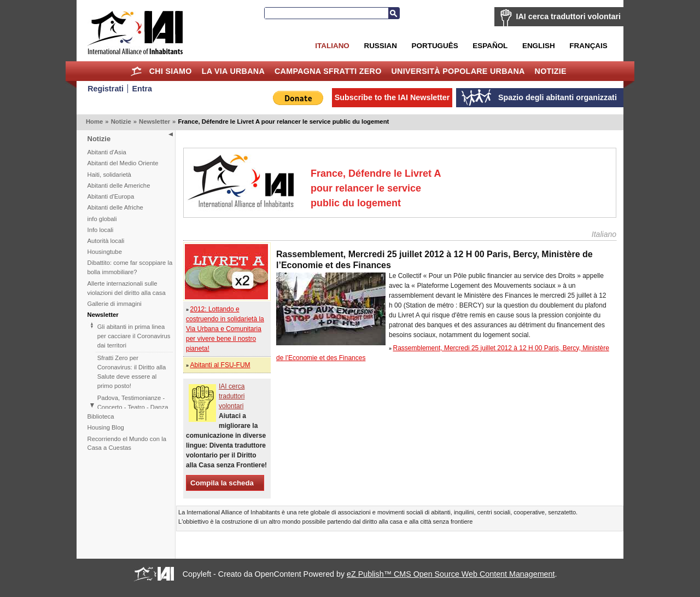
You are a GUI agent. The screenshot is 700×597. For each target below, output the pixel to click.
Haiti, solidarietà (109, 175)
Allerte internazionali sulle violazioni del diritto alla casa (127, 288)
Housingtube (105, 252)
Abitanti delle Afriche (115, 207)
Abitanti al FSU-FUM (220, 365)
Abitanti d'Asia (107, 152)
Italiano (332, 46)
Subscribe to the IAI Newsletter (392, 97)
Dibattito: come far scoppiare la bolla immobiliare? (130, 267)
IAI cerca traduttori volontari (568, 16)
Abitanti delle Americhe (119, 186)
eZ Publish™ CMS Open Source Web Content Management (451, 574)
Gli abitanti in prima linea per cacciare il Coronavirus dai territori (134, 336)
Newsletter (154, 121)
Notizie (551, 71)
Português (435, 46)
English (539, 46)
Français (588, 46)
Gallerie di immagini (115, 304)
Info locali (101, 230)
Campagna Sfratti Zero (328, 71)
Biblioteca (101, 416)
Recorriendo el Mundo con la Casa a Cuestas (127, 444)
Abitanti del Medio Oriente (123, 163)
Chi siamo (171, 71)
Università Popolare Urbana (458, 71)
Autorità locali (106, 241)
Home (136, 71)
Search (394, 13)
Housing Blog (106, 427)
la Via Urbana (233, 71)
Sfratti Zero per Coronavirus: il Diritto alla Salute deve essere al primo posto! (132, 372)
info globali (102, 219)
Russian (380, 46)
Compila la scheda (222, 483)
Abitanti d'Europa (111, 196)
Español (490, 46)
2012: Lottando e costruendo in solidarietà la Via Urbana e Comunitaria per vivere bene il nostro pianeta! (225, 329)
